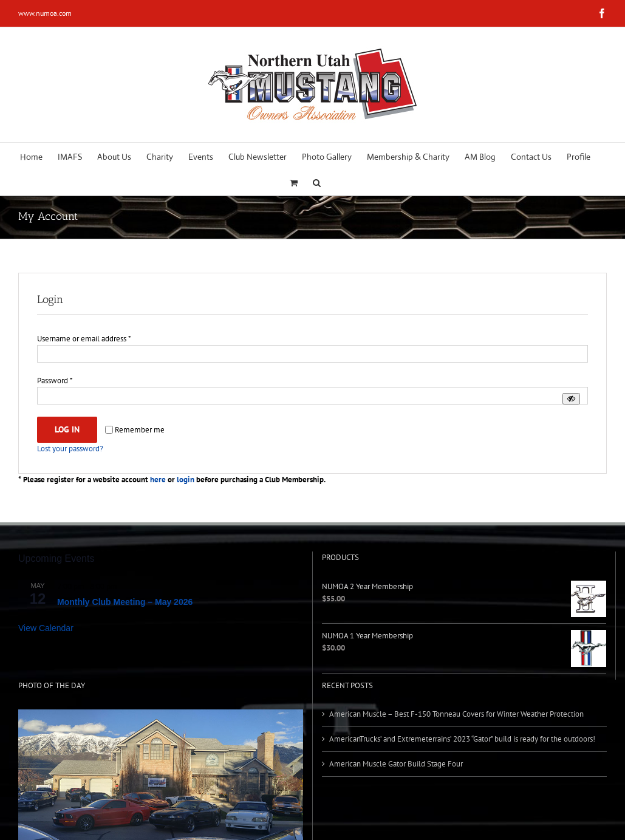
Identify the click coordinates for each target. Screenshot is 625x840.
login (186, 480)
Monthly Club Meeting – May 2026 (125, 602)
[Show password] (571, 399)
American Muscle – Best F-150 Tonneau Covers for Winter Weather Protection (456, 714)
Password (55, 381)
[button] (317, 182)
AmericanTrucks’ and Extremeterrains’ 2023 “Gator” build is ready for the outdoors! (462, 739)
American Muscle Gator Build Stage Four (396, 764)
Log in (67, 429)
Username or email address (84, 339)
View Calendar (46, 628)
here (158, 480)
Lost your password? (70, 449)
